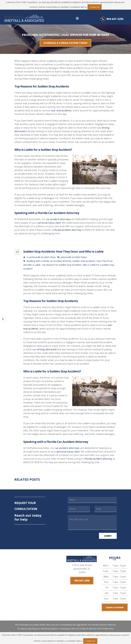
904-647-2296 (115, 19)
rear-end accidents (61, 108)
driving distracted (47, 347)
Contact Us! (95, 7)
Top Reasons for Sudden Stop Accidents (62, 263)
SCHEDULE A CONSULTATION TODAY (66, 42)
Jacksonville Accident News (43, 255)
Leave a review (115, 605)
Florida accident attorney (67, 228)
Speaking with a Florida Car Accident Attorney (49, 259)
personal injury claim (49, 221)
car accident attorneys (58, 217)
